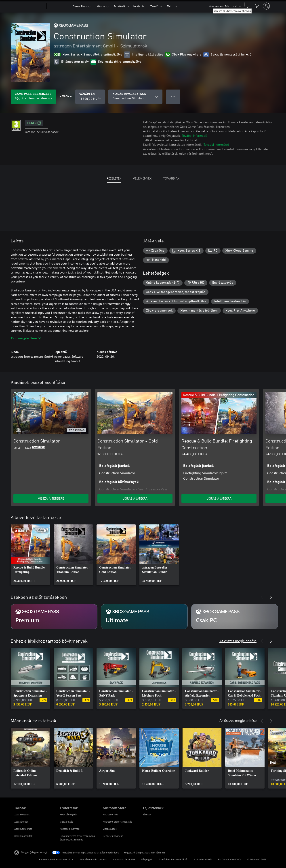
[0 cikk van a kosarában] (257, 6)
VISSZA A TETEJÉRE (51, 498)
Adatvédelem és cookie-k (93, 859)
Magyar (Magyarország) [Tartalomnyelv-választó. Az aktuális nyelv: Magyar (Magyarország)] (34, 852)
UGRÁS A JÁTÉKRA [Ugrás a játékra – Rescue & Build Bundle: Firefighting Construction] (219, 498)
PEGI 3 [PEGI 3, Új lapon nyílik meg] (34, 123)
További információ (195, 136)
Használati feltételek (124, 859)
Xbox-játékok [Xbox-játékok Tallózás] (21, 822)
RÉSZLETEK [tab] (114, 178)
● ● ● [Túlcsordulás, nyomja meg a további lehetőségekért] (173, 97)
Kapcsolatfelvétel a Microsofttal (56, 859)
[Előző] (262, 383)
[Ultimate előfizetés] (144, 617)
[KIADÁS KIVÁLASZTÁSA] (135, 97)
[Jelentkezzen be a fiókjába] (266, 6)
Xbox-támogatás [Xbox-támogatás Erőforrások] (69, 814)
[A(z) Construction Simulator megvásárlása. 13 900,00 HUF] (90, 97)
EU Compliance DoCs (230, 859)
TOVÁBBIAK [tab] (171, 178)
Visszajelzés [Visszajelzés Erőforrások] (66, 822)
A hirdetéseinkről (203, 859)
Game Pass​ (80, 6)
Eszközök (119, 6)
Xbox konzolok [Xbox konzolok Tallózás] (22, 814)
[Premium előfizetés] (54, 617)
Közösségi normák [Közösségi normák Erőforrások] (70, 829)
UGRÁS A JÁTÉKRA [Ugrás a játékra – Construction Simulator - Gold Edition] (135, 498)
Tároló (154, 6)
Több (170, 6)
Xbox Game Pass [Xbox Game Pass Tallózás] (23, 829)
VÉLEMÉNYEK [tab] (142, 178)
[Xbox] (59, 6)
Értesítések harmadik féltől (173, 859)
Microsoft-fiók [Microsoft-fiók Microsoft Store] (110, 814)
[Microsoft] (30, 6)
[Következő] (271, 383)
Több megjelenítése (26, 338)
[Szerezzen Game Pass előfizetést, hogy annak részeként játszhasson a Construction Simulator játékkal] (33, 97)
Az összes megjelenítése (238, 641)
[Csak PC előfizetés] (235, 617)
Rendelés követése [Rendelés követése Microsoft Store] (113, 836)
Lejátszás (139, 6)
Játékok (100, 6)
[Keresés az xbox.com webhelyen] (248, 6)
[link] (30, 555)
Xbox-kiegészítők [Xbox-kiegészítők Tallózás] (23, 836)
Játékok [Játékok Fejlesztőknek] (147, 814)
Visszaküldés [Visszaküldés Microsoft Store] (110, 829)
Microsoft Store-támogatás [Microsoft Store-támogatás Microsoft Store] (117, 822)
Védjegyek (147, 859)
